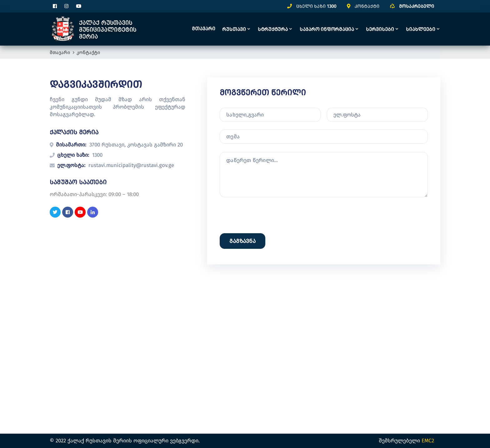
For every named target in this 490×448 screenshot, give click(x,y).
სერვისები (380, 29)
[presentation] (267, 270)
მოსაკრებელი (417, 6)
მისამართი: (71, 145)
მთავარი (204, 29)
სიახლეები (421, 29)
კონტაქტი (367, 6)
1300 (332, 6)
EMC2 (428, 441)
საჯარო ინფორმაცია (327, 29)
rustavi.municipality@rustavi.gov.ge (131, 165)
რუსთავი (234, 29)
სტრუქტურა (273, 29)
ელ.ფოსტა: (71, 165)
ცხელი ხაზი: (73, 155)
